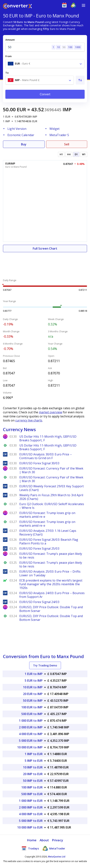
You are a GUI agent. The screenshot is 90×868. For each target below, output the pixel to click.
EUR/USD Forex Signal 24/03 (39, 602)
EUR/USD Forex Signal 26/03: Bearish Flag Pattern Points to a (49, 541)
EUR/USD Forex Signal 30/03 (39, 463)
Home (32, 840)
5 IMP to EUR (34, 761)
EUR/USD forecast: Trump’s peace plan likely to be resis (51, 556)
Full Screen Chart (45, 248)
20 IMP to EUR (33, 774)
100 (70, 47)
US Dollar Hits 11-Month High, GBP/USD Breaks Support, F (48, 438)
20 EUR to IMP (33, 694)
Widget (54, 129)
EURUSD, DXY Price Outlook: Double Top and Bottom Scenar (51, 609)
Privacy (57, 840)
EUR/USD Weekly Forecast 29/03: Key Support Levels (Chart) (52, 488)
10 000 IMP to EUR (30, 827)
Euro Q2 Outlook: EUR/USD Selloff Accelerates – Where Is (52, 506)
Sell (67, 144)
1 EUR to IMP (34, 674)
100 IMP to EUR (32, 787)
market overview (50, 412)
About (44, 840)
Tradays (30, 848)
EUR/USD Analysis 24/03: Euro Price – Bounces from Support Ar (52, 595)
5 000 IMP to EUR (31, 821)
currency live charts (29, 420)
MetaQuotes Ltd (57, 857)
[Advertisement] (45, 263)
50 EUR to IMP (33, 701)
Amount (10, 40)
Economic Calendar (21, 135)
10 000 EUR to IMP (30, 747)
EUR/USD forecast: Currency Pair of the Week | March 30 (51, 470)
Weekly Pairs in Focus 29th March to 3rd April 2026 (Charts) (51, 497)
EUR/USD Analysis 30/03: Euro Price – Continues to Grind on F (46, 456)
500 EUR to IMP (32, 714)
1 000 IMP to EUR (31, 801)
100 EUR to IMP (32, 707)
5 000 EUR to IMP (31, 741)
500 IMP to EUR (32, 794)
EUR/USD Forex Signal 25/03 (39, 549)
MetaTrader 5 (59, 135)
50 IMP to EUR (33, 781)
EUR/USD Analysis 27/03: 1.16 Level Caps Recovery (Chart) (48, 533)
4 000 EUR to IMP (31, 734)
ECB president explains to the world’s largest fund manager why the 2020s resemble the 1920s (51, 584)
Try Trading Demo (45, 665)
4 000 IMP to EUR (31, 814)
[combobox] (45, 64)
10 (58, 47)
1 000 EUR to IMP (31, 721)
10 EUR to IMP (33, 687)
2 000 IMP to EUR (31, 807)
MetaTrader (54, 848)
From (8, 56)
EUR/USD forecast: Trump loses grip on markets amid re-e (47, 515)
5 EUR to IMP (34, 681)
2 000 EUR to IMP (31, 727)
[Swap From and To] (80, 80)
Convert (45, 94)
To (7, 73)
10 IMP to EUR (33, 767)
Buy (24, 144)
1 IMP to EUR (34, 754)
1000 (78, 47)
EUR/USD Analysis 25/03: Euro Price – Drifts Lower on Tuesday (50, 573)
